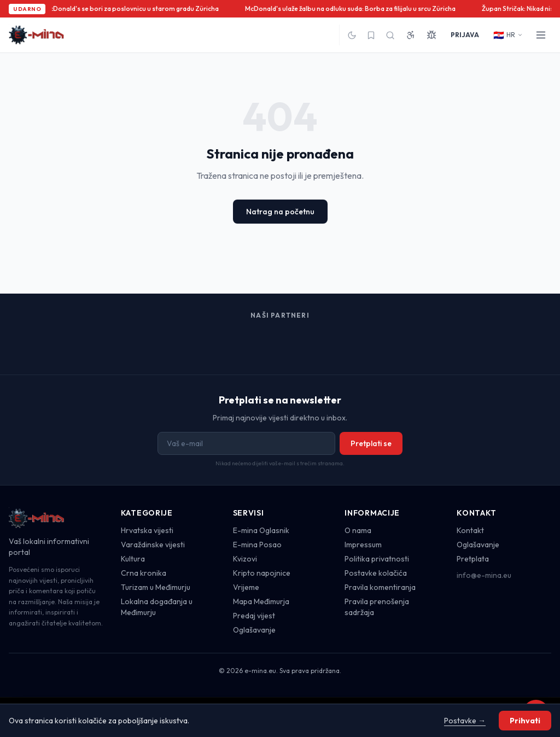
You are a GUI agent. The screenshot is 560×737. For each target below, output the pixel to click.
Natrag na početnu (280, 212)
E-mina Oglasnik (261, 530)
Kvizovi (245, 559)
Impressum (363, 545)
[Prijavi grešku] (431, 35)
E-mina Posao (257, 545)
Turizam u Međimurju (156, 587)
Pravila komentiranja (380, 587)
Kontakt (470, 530)
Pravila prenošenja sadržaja (377, 607)
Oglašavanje (254, 630)
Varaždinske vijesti (153, 545)
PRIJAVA (465, 35)
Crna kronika (144, 573)
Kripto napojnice (262, 573)
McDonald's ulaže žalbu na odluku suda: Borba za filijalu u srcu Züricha (352, 8)
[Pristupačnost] (411, 35)
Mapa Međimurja (261, 601)
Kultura (133, 559)
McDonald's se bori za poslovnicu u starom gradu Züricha (133, 8)
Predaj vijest (254, 616)
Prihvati (525, 721)
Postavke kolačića (376, 573)
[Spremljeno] (371, 35)
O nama (358, 530)
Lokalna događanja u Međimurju (157, 607)
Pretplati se (371, 443)
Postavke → (465, 721)
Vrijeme (246, 587)
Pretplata (473, 559)
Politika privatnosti (377, 559)
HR (508, 35)
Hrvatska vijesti (147, 530)
